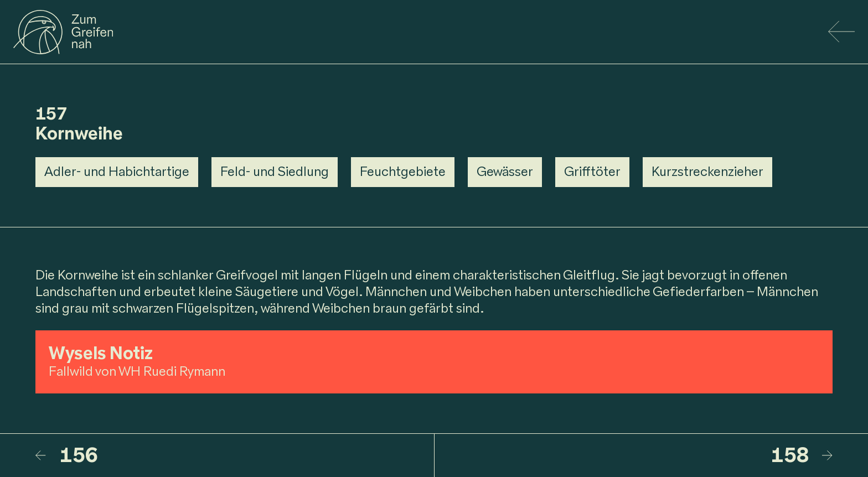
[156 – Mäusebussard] (235, 455)
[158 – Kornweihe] (634, 455)
